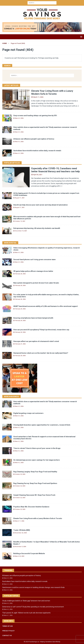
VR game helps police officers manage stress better (33, 271)
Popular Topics (11, 596)
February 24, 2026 (20, 309)
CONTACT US (7, 635)
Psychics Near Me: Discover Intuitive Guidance (31, 507)
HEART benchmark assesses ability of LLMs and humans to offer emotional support (46, 306)
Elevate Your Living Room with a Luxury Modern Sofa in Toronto (38, 518)
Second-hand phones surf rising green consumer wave (34, 259)
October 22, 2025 (20, 474)
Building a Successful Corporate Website (29, 553)
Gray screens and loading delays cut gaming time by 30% (35, 116)
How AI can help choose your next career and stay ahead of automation (40, 205)
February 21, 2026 (20, 344)
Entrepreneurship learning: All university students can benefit (37, 228)
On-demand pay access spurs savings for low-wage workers (37, 460)
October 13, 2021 (20, 221)
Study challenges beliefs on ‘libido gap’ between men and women (26, 601)
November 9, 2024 (21, 547)
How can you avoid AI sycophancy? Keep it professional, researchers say (41, 330)
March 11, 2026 (38, 97)
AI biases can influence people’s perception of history (34, 139)
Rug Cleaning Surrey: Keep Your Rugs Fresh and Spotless (35, 483)
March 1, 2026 (8, 615)
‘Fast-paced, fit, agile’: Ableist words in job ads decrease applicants (26, 613)
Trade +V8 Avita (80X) (22, 530)
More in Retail (10, 243)
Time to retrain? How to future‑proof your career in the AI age (37, 448)
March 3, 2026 (19, 118)
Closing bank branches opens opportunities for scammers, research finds (42, 425)
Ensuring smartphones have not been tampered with (33, 318)
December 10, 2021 (21, 231)
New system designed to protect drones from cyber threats (36, 283)
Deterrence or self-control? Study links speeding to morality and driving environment (33, 607)
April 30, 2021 (38, 175)
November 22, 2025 (21, 533)
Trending (8, 570)
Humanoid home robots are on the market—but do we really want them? (41, 353)
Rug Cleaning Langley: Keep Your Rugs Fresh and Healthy (35, 472)
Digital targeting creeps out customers (28, 413)
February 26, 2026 (20, 274)
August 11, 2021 (20, 198)
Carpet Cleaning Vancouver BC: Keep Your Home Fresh (34, 495)
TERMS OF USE (7, 626)
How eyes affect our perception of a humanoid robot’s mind (36, 341)
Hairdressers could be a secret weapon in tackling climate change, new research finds (33, 587)
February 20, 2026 (20, 356)
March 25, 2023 (20, 556)
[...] (78, 106)
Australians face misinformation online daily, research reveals (37, 151)
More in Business (12, 397)
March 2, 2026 (19, 428)
